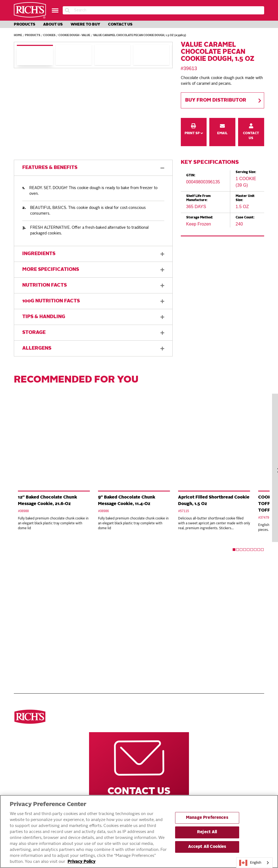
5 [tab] (248, 550)
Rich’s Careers (200, 607)
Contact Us (120, 24)
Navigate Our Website (117, 591)
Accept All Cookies (207, 847)
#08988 (23, 511)
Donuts (21, 625)
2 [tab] (238, 550)
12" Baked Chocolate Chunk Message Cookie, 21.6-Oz (48, 501)
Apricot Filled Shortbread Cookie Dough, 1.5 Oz (214, 501)
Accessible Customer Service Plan (132, 665)
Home (18, 35)
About (106, 625)
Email (222, 121)
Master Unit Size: (245, 198)
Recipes (107, 613)
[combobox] (254, 863)
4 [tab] (245, 550)
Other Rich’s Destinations (203, 591)
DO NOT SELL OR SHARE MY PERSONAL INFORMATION (124, 645)
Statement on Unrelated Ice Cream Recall (133, 673)
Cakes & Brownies (31, 643)
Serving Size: (246, 172)
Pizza (19, 613)
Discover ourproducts (31, 591)
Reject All (207, 832)
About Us (53, 24)
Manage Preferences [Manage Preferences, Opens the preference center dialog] (207, 818)
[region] (139, 831)
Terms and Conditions (121, 631)
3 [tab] (241, 550)
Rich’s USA (196, 619)
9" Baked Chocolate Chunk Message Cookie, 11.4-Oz (127, 501)
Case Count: (245, 218)
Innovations (112, 619)
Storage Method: (200, 218)
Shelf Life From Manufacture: (198, 198)
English (250, 863)
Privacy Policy (114, 637)
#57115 (184, 511)
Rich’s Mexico (199, 625)
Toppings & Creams (31, 637)
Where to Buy (85, 24)
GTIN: (191, 176)
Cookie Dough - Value (74, 35)
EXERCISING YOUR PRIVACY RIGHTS (115, 656)
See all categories (32, 607)
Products (25, 24)
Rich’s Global (199, 613)
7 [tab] (255, 550)
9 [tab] (262, 550)
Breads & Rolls (28, 619)
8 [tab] (259, 550)
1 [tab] (234, 550)
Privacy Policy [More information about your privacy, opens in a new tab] (82, 862)
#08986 (103, 511)
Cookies (49, 35)
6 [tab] (252, 550)
